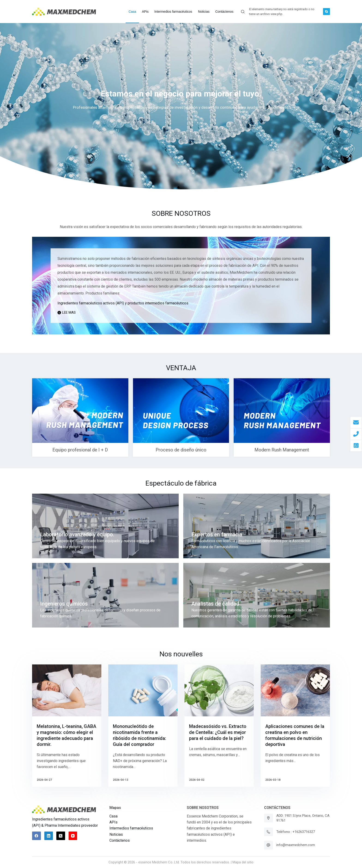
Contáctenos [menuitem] (224, 12)
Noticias (116, 834)
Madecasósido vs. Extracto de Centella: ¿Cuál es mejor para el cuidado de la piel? (218, 732)
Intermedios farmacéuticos (131, 828)
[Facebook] (36, 836)
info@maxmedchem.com (296, 845)
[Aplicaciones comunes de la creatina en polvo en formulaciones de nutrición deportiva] (295, 690)
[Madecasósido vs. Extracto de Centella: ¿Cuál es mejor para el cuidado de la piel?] (219, 690)
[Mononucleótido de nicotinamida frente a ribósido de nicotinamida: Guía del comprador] (143, 690)
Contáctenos (120, 840)
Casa (113, 816)
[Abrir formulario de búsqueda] (243, 12)
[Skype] (326, 12)
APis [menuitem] (145, 12)
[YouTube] (73, 836)
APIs (113, 822)
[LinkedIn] (49, 836)
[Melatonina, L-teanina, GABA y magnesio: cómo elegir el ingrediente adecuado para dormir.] (67, 690)
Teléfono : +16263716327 (296, 832)
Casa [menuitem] (132, 12)
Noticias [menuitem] (204, 12)
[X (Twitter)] (61, 836)
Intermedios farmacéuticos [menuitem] (173, 12)
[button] (178, 187)
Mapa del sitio (243, 862)
